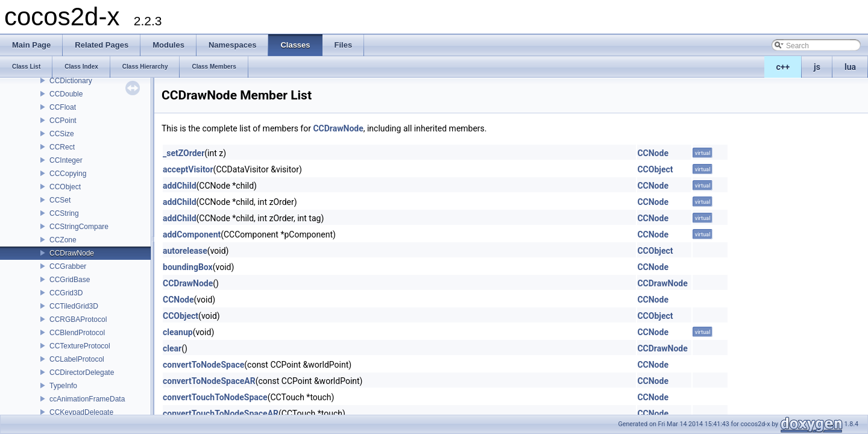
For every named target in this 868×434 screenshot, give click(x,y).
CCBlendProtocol (77, 333)
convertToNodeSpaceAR (209, 381)
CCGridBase (70, 280)
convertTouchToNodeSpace (215, 397)
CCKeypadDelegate (81, 412)
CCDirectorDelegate (82, 373)
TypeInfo (63, 386)
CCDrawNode (72, 253)
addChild (180, 186)
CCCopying (68, 174)
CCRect (62, 147)
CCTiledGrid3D (74, 306)
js (817, 67)
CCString (64, 213)
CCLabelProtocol (77, 359)
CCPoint (63, 121)
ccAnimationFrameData (87, 399)
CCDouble (66, 94)
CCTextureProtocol (80, 346)
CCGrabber (68, 266)
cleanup (178, 332)
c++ (783, 67)
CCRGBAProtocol (78, 319)
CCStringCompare (79, 227)
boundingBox (188, 267)
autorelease (185, 251)
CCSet (60, 200)
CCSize (62, 134)
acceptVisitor (188, 169)
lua (850, 67)
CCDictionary (71, 81)
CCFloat (63, 107)
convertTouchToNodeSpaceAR (221, 414)
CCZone (63, 240)
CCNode (653, 153)
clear (172, 348)
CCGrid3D (66, 293)
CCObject (65, 187)
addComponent (192, 234)
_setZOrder (184, 153)
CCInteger (66, 160)
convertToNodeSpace (203, 365)
